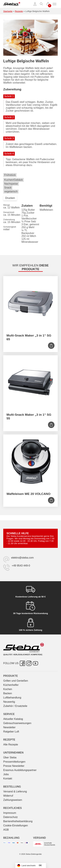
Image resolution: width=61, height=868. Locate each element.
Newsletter (9, 727)
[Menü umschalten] (54, 4)
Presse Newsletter (14, 766)
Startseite (8, 11)
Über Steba (10, 757)
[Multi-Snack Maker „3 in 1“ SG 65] (30, 303)
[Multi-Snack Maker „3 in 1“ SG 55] (30, 382)
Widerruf (8, 796)
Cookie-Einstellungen (16, 825)
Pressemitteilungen (14, 762)
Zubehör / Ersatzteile (15, 706)
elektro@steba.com (22, 558)
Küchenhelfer (11, 685)
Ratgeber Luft (11, 732)
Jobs (6, 774)
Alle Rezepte (11, 745)
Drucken (10, 198)
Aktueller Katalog (13, 719)
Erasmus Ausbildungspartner (20, 770)
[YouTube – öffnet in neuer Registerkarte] (35, 663)
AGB (6, 830)
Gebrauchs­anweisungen (17, 723)
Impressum (10, 813)
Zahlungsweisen (13, 800)
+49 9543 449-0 (21, 566)
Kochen (8, 689)
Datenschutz (10, 817)
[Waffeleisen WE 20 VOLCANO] (30, 462)
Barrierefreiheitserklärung (18, 821)
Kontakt (8, 779)
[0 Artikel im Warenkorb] (48, 4)
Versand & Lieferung (15, 791)
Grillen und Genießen (16, 681)
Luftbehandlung (12, 698)
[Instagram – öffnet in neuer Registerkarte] (29, 663)
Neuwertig (9, 702)
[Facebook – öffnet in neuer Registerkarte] (22, 663)
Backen (8, 693)
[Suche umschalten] (41, 4)
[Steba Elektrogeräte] (12, 4)
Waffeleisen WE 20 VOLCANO (28, 494)
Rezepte (19, 11)
